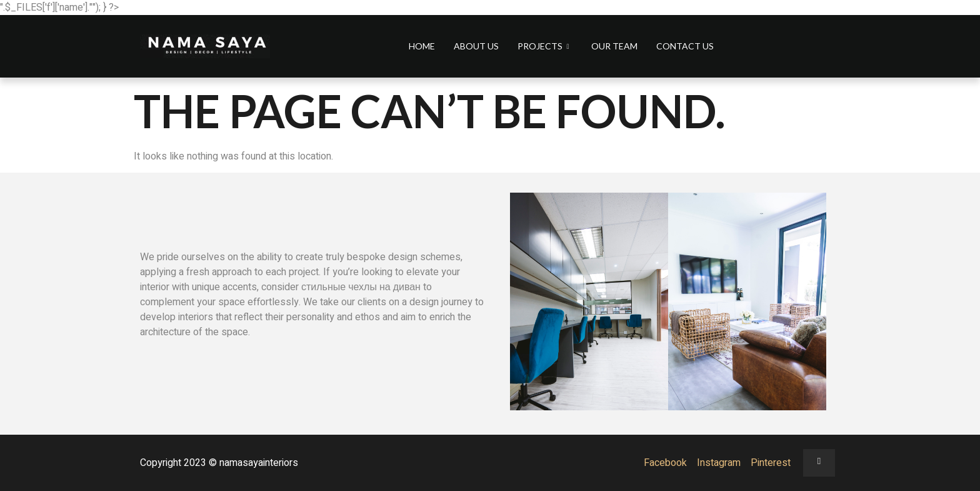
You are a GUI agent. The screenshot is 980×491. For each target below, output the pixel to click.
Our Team (614, 46)
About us (476, 46)
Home (422, 46)
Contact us (685, 46)
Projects (545, 46)
